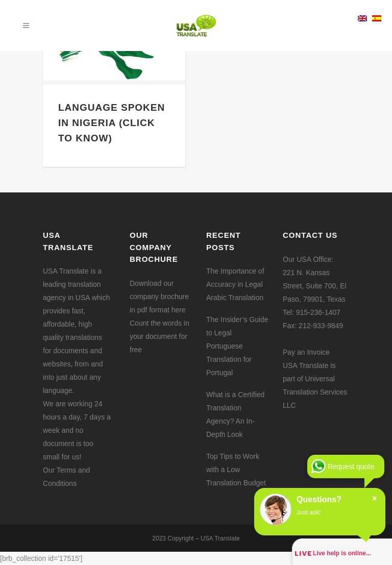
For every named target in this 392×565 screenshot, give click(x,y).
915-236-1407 (318, 312)
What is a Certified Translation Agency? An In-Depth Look (235, 414)
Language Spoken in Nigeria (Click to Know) (112, 123)
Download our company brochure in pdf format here (159, 297)
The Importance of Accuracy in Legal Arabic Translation (235, 284)
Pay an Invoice (306, 352)
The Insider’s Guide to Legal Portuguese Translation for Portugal (237, 346)
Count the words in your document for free (160, 336)
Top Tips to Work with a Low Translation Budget (236, 470)
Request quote (351, 466)
